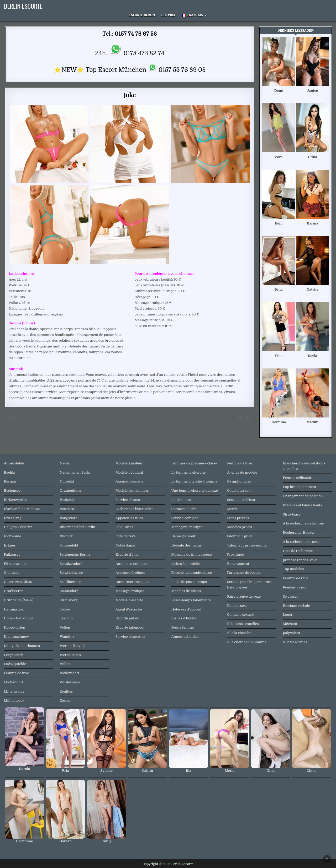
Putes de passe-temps (189, 582)
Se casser (291, 596)
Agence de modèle (242, 472)
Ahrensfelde (14, 463)
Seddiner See (71, 582)
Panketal (67, 500)
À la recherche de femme (303, 523)
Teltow (65, 609)
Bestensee (12, 491)
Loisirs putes (182, 500)
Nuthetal (67, 481)
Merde (232, 509)
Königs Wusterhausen (22, 646)
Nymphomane (239, 481)
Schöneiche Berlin (75, 554)
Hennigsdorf (14, 609)
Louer (288, 615)
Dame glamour (184, 536)
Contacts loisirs (184, 509)
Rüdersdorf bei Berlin (78, 527)
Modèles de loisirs (186, 591)
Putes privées (238, 518)
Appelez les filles (129, 518)
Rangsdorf (68, 518)
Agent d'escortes (129, 609)
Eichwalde (12, 536)
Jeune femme (183, 627)
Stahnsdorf (69, 591)
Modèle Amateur (129, 463)
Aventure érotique (130, 573)
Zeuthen (67, 691)
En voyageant (238, 564)
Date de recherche (298, 551)
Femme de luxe (17, 673)
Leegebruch (14, 655)
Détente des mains (187, 545)
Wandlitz (67, 637)
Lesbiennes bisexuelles (134, 509)
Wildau (66, 664)
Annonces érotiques (132, 564)
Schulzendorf (71, 564)
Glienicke (12, 573)
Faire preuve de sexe (244, 596)
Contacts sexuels (241, 615)
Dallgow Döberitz (18, 527)
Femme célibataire (298, 478)
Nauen (65, 463)
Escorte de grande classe (192, 573)
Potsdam (67, 509)
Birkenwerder (15, 500)
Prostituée (235, 554)
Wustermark (70, 682)
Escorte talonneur (130, 627)
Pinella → (246, 418)
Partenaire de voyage (244, 573)
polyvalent (292, 633)
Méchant (290, 624)
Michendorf (14, 682)
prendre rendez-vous (300, 560)
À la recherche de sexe (301, 542)
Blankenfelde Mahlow (22, 509)
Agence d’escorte (129, 481)
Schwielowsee (72, 573)
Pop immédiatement (300, 487)
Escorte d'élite (127, 554)
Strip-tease (292, 514)
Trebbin (66, 618)
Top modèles (293, 569)
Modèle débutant (129, 472)
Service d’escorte (129, 500)
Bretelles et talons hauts (303, 505)
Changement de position (303, 496)
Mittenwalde (14, 691)
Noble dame (125, 545)
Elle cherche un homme (247, 642)
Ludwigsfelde (15, 664)
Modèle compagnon (132, 491)
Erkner (10, 545)
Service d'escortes (130, 637)
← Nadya (13, 418)
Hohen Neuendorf (19, 618)
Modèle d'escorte (129, 600)
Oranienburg (70, 491)
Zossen (66, 701)
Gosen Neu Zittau (18, 582)
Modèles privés (240, 527)
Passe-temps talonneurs (191, 600)
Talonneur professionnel (247, 545)
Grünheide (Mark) (19, 600)
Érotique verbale (296, 606)
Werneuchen (70, 655)
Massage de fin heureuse (192, 554)
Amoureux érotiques (132, 582)
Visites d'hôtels (184, 618)
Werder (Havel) (72, 646)
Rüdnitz (66, 536)
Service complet (185, 518)
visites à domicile (186, 564)
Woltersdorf (70, 673)
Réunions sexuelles (243, 624)
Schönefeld (69, 545)
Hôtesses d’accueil (186, 609)
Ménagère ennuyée (187, 527)
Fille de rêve (126, 536)
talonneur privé (240, 536)
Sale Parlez (124, 527)
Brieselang (13, 518)
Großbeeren (14, 591)
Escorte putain (127, 618)
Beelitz (10, 472)
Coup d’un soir (239, 491)
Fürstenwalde (15, 564)
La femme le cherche (189, 472)
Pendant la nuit (295, 587)
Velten (65, 627)
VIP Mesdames (295, 642)
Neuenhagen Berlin (76, 472)
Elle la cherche (239, 633)
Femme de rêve (296, 578)
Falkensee (12, 554)
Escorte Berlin (142, 15)
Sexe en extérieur (241, 500)
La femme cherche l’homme (194, 481)
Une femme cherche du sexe (195, 491)
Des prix (168, 15)
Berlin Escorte (23, 6)
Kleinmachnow (17, 637)
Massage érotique (130, 591)
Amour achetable (185, 637)
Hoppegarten (15, 627)
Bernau (10, 481)
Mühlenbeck (14, 701)
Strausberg (69, 600)
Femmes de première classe (194, 463)
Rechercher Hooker (299, 532)
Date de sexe (237, 606)
